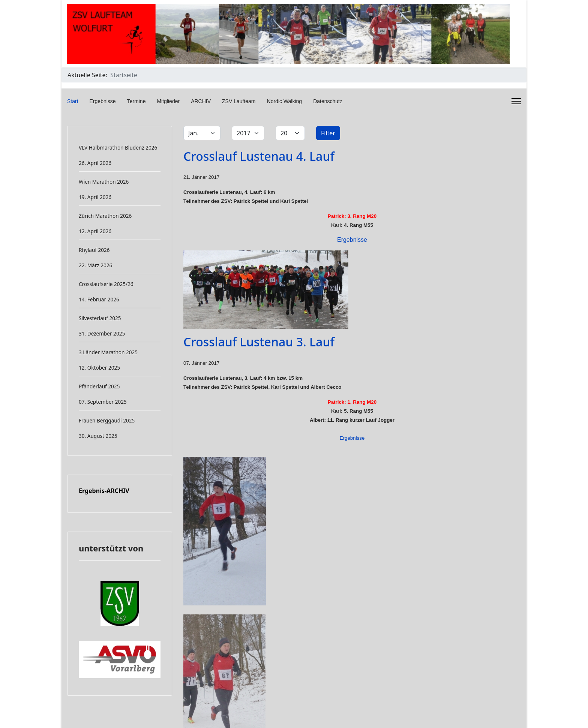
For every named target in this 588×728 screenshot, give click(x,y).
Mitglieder (168, 101)
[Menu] (516, 101)
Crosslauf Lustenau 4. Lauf (259, 156)
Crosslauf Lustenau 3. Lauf (259, 342)
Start (73, 101)
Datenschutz (328, 101)
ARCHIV (201, 101)
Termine (136, 101)
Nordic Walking (285, 101)
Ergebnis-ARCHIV (104, 491)
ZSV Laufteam (239, 101)
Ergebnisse (103, 101)
